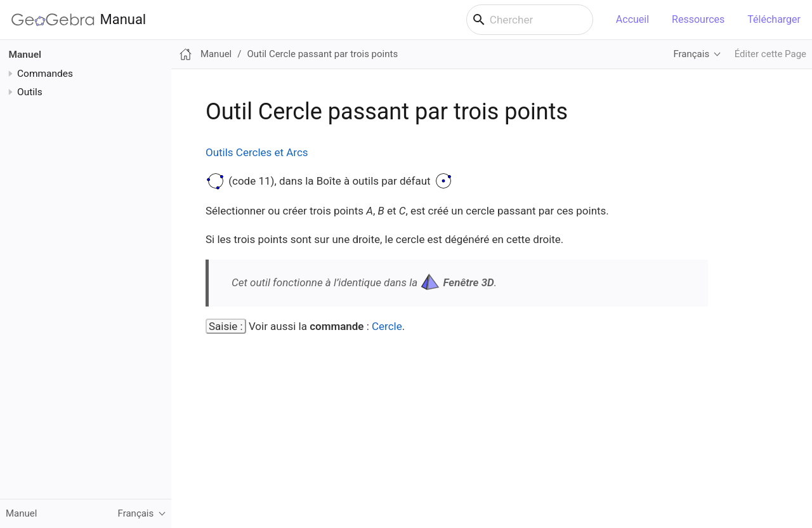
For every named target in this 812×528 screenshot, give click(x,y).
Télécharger (774, 19)
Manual (79, 20)
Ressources (698, 19)
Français (691, 54)
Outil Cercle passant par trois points (322, 54)
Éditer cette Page (770, 54)
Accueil (632, 19)
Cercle (387, 326)
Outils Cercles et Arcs (257, 152)
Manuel (25, 55)
